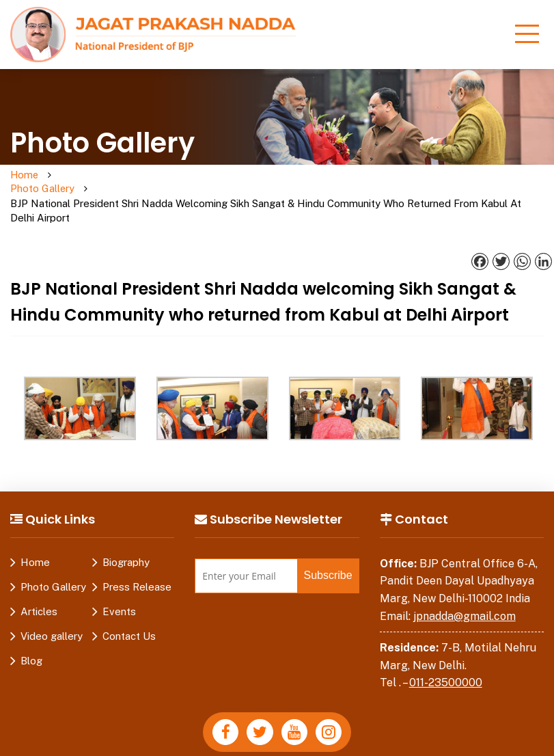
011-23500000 (446, 654)
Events (119, 583)
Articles (39, 583)
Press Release (137, 559)
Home (25, 175)
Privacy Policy (150, 745)
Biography (126, 534)
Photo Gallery (77, 183)
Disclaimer (223, 745)
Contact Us (129, 608)
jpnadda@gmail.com (465, 588)
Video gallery (52, 608)
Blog (31, 633)
